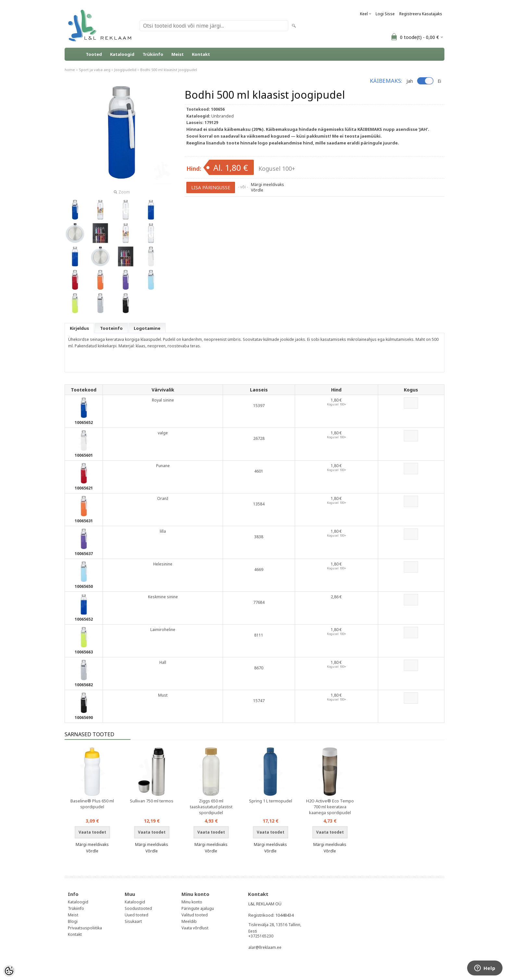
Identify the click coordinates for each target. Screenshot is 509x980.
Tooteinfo (111, 328)
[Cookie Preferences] (9, 971)
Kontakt (201, 54)
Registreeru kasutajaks (421, 14)
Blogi (73, 921)
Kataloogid (122, 54)
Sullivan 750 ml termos (152, 801)
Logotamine (147, 328)
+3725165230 (261, 936)
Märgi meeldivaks (267, 185)
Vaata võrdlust (195, 928)
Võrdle (257, 190)
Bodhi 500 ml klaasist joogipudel (169, 70)
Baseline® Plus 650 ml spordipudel (92, 804)
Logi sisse (385, 14)
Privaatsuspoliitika (85, 928)
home (70, 70)
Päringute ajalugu (198, 908)
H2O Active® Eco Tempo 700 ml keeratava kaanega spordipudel (330, 807)
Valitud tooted (195, 915)
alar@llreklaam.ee (265, 947)
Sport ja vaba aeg (95, 70)
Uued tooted (137, 915)
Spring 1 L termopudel (271, 801)
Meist (178, 54)
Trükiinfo (153, 54)
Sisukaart (133, 921)
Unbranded (223, 116)
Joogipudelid (125, 70)
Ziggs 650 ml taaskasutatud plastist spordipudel (211, 807)
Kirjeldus (79, 328)
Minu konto (192, 902)
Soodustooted (138, 908)
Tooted (94, 54)
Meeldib (189, 921)
